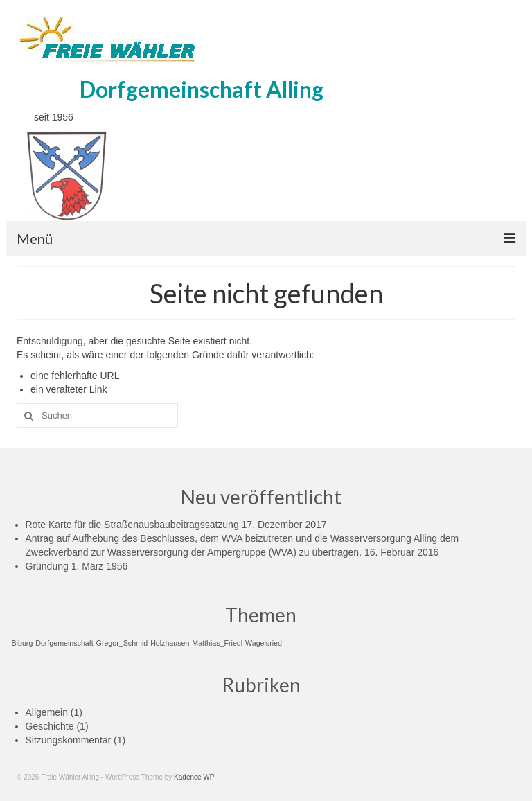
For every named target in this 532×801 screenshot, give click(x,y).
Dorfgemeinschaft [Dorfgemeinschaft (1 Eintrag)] (64, 643)
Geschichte (50, 726)
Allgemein (47, 712)
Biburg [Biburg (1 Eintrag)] (23, 643)
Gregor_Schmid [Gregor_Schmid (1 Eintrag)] (122, 643)
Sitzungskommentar (69, 740)
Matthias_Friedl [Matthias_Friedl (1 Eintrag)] (217, 643)
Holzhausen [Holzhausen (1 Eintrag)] (170, 643)
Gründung (47, 566)
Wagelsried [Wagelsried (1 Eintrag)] (264, 643)
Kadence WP (194, 777)
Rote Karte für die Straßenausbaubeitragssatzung (132, 525)
